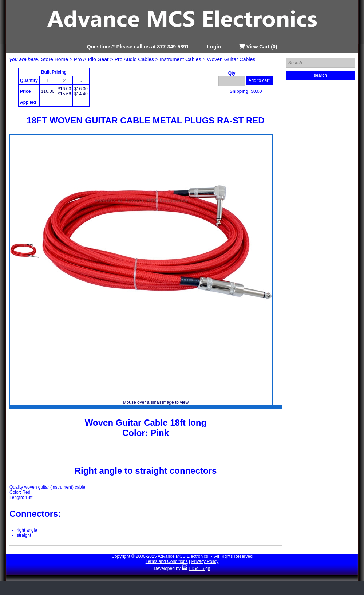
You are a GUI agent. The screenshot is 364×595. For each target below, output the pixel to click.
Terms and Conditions (167, 561)
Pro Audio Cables (134, 59)
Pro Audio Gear (91, 59)
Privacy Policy (205, 561)
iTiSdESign (200, 568)
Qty (232, 73)
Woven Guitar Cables (231, 59)
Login (214, 47)
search (320, 75)
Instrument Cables (181, 59)
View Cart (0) (258, 47)
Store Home (54, 59)
